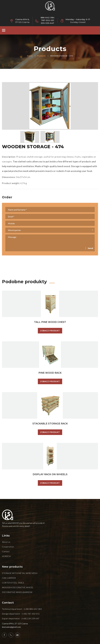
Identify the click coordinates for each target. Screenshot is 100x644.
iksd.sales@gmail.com (11, 627)
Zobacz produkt (50, 331)
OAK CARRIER (9, 578)
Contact (6, 551)
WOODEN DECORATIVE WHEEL (18, 587)
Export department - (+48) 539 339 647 (21, 618)
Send (90, 248)
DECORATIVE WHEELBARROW (17, 592)
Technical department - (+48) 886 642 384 (22, 609)
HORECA (6, 556)
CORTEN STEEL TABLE (13, 583)
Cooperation (8, 547)
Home (30, 56)
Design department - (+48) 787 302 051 (21, 614)
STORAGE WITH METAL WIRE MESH (20, 573)
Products (41, 56)
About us (6, 542)
